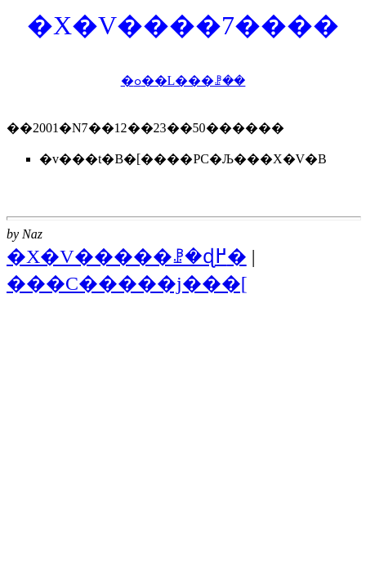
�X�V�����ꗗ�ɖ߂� (127, 256)
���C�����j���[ (127, 283)
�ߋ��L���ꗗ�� (183, 80)
